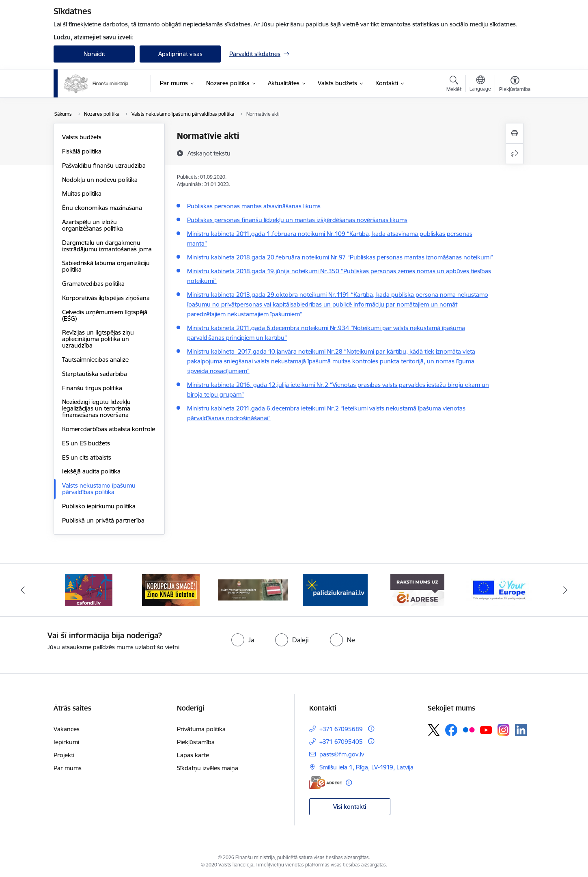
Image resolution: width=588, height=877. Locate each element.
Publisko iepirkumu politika (99, 506)
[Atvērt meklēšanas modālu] (454, 85)
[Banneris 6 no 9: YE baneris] (499, 589)
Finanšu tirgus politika (92, 388)
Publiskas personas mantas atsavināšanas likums (254, 206)
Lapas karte (193, 755)
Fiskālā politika (82, 151)
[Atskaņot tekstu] (209, 153)
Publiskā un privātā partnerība (103, 520)
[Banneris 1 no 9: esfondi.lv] (89, 589)
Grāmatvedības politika (93, 284)
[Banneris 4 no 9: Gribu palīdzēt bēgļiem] (335, 589)
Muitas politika (82, 193)
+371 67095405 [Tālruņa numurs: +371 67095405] (341, 742)
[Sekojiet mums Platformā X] (434, 730)
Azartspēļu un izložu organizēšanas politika (93, 225)
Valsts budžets (82, 137)
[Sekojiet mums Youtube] (486, 730)
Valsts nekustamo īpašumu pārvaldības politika (99, 489)
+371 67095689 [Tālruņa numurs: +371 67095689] (341, 729)
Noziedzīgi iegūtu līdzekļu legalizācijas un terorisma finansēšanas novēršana (96, 408)
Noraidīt (94, 54)
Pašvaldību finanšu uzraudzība (104, 165)
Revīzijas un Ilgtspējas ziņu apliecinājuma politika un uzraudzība (98, 339)
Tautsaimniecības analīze (95, 360)
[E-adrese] (325, 783)
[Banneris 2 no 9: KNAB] (171, 589)
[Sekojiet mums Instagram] (504, 730)
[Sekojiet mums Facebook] (451, 730)
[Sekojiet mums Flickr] (469, 730)
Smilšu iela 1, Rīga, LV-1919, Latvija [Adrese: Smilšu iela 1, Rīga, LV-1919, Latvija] (366, 767)
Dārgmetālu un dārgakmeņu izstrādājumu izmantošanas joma (107, 246)
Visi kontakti (350, 807)
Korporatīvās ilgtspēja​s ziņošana (106, 298)
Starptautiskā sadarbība (95, 374)
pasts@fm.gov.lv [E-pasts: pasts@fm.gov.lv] (342, 754)
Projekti (64, 755)
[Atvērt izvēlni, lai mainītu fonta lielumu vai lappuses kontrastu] (515, 85)
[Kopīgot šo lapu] (515, 154)
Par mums (68, 768)
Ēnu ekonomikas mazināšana (102, 208)
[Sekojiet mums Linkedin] (521, 730)
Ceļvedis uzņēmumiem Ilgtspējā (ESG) (105, 315)
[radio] (243, 640)
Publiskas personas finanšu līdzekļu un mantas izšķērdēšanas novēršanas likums (297, 220)
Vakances (67, 729)
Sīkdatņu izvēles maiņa (208, 768)
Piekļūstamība (196, 742)
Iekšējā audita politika (91, 471)
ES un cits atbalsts (87, 457)
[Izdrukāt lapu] (515, 133)
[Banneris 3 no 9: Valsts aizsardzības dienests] (253, 589)
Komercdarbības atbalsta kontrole (109, 429)
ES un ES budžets (86, 443)
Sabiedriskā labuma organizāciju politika (106, 266)
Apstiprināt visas (180, 54)
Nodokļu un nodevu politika (100, 180)
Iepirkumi (66, 742)
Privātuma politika (201, 729)
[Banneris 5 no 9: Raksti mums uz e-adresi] (417, 589)
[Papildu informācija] (371, 729)
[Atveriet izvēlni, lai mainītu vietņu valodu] (480, 84)
